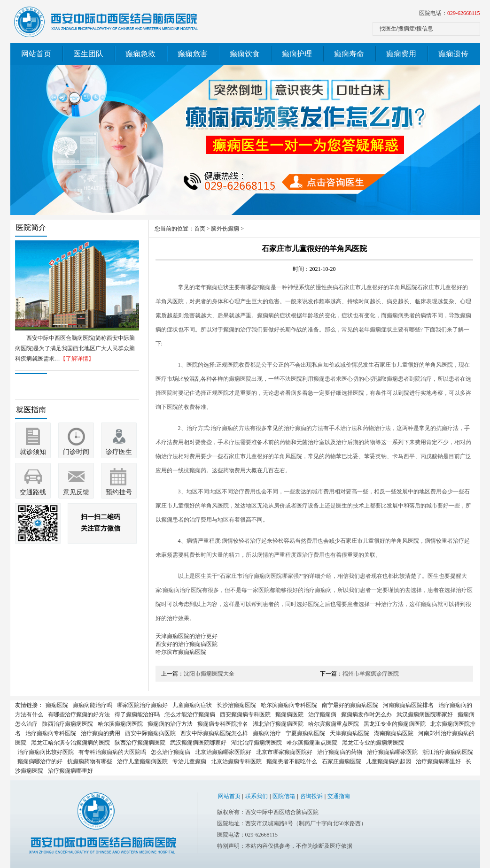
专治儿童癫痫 (189, 761)
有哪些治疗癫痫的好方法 (79, 714)
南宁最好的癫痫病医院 (350, 705)
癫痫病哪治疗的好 (40, 761)
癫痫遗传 (453, 54)
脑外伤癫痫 (225, 229)
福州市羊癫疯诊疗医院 (371, 674)
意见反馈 (76, 492)
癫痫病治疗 (267, 733)
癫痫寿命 (349, 54)
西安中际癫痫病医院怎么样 (214, 733)
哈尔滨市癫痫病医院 (181, 652)
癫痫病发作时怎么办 (366, 714)
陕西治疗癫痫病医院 (68, 724)
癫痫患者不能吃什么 (292, 761)
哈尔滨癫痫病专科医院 (289, 705)
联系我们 (257, 796)
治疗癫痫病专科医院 (51, 733)
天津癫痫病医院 (350, 733)
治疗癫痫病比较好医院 (46, 752)
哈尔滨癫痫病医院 (120, 724)
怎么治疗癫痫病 (171, 752)
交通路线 (33, 492)
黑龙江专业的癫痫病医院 (395, 724)
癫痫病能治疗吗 (93, 705)
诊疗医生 (119, 452)
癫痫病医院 (289, 714)
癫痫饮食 (245, 54)
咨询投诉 (311, 796)
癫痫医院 (57, 705)
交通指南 (339, 796)
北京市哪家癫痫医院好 (284, 752)
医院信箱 (284, 796)
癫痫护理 (297, 54)
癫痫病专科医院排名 (223, 724)
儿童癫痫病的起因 (389, 761)
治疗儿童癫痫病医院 (142, 761)
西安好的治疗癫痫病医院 (187, 644)
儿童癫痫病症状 (192, 705)
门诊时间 (76, 452)
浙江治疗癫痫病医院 (448, 752)
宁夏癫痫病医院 (305, 733)
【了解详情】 (77, 359)
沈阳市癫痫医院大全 (209, 674)
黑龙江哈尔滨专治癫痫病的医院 (70, 743)
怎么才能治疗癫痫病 (190, 714)
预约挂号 (119, 492)
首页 (200, 229)
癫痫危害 (193, 54)
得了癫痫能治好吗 (137, 714)
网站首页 (36, 54)
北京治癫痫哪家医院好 (223, 752)
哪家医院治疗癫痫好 (142, 705)
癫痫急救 (140, 54)
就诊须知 (33, 452)
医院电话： (450, 13)
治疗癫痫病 (322, 714)
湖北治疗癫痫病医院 (278, 724)
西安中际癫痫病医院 (150, 733)
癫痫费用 (401, 54)
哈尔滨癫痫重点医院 (334, 724)
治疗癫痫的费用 (101, 733)
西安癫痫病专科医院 (245, 714)
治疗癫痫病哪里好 (438, 761)
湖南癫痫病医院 (394, 733)
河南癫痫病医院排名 (408, 705)
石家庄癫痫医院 (342, 761)
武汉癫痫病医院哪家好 (425, 714)
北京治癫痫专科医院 (236, 761)
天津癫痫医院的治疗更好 (187, 636)
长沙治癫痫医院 (236, 705)
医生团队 (88, 54)
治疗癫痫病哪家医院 (392, 752)
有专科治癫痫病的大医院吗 (112, 752)
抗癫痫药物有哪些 (90, 761)
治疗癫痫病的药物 (340, 752)
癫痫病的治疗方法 (170, 724)
